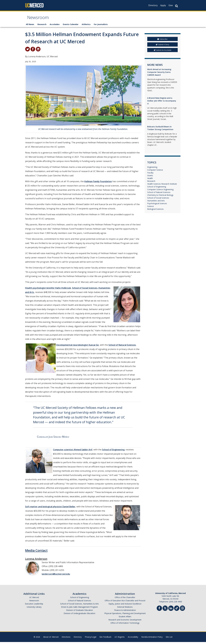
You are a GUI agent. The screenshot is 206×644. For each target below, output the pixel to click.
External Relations (125, 609)
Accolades (55, 26)
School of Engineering (113, 452)
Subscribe (162, 41)
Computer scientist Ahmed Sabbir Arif (73, 452)
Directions (66, 639)
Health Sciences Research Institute (162, 186)
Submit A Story (162, 47)
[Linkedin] (171, 611)
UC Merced (34, 599)
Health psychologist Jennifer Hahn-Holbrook (48, 290)
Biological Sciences (155, 211)
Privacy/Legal (91, 639)
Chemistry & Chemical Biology (160, 197)
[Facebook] (159, 611)
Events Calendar (71, 26)
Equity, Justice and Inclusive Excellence (125, 606)
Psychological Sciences (157, 205)
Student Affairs (125, 618)
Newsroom (40, 19)
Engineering (152, 169)
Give (171, 5)
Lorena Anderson (36, 561)
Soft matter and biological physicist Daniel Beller (50, 509)
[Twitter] (165, 610)
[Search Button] (176, 6)
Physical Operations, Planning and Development (125, 615)
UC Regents (120, 639)
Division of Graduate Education (80, 612)
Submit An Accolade (162, 52)
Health (150, 180)
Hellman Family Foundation (98, 183)
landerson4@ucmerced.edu (56, 576)
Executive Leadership (34, 606)
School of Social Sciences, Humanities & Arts (79, 606)
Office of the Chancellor (125, 599)
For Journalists (101, 26)
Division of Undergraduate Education (79, 615)
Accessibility (133, 639)
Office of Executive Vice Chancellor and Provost (125, 603)
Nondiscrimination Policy (152, 639)
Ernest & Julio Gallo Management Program (79, 609)
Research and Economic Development (125, 622)
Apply (163, 5)
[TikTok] (177, 610)
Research (42, 26)
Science (151, 208)
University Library (34, 609)
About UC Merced (51, 639)
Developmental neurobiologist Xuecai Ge (78, 347)
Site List (169, 639)
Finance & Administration (125, 612)
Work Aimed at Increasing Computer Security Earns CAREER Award (159, 74)
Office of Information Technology (125, 625)
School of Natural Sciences (122, 347)
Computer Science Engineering (160, 191)
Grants (150, 177)
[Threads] (182, 610)
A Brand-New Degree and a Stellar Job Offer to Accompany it (162, 103)
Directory (153, 5)
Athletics (86, 26)
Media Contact (36, 552)
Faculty (150, 175)
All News (30, 26)
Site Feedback (105, 639)
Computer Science (155, 172)
